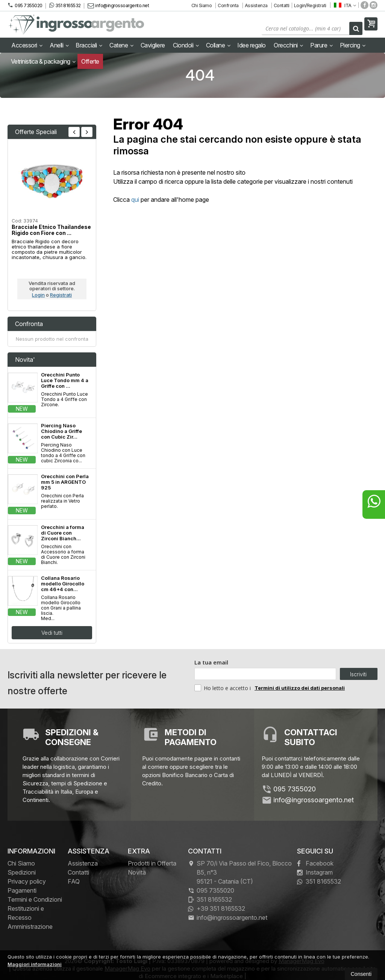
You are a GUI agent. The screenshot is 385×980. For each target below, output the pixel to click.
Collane (218, 45)
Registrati (61, 295)
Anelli (59, 45)
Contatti (282, 5)
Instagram (315, 872)
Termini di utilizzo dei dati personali (300, 688)
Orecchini (288, 45)
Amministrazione (30, 927)
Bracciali (89, 45)
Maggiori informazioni (35, 964)
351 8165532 (65, 5)
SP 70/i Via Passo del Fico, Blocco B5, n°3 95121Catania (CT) (240, 872)
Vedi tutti (52, 633)
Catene (121, 45)
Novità (137, 872)
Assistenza (256, 5)
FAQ (74, 881)
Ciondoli (186, 45)
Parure (321, 45)
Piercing (353, 45)
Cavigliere (153, 45)
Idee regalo (252, 45)
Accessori (27, 45)
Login (38, 295)
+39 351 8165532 (217, 908)
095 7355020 (25, 5)
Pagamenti (22, 890)
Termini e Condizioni (35, 899)
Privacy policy (27, 881)
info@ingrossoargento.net (118, 5)
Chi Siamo (202, 5)
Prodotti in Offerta (152, 863)
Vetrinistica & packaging (43, 61)
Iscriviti (358, 674)
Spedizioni (22, 872)
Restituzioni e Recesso (26, 913)
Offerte (90, 61)
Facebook (315, 863)
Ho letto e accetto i (223, 688)
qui (135, 200)
